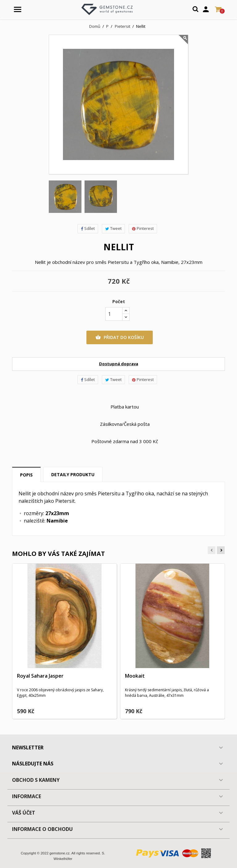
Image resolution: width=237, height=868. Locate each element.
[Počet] (114, 314)
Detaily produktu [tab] (73, 474)
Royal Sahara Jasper (40, 676)
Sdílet (88, 228)
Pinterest (143, 228)
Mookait (135, 676)
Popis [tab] (26, 475)
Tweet (113, 228)
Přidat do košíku (120, 337)
